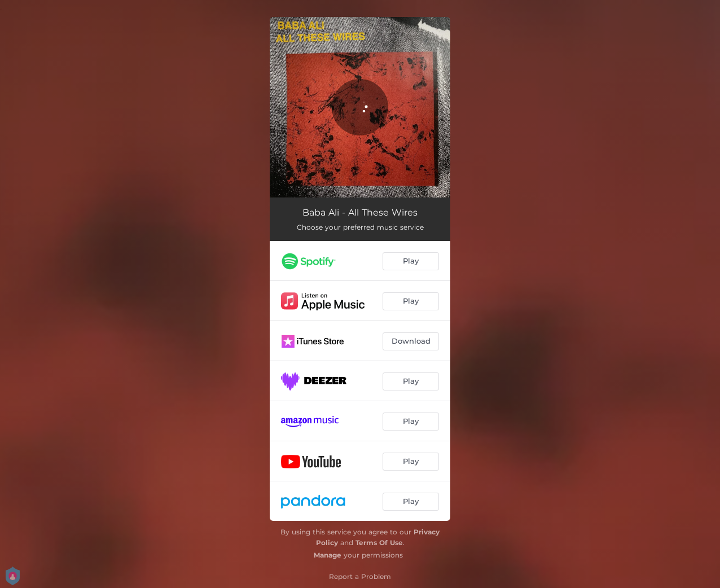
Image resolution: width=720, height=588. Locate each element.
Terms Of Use (379, 543)
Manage (328, 555)
